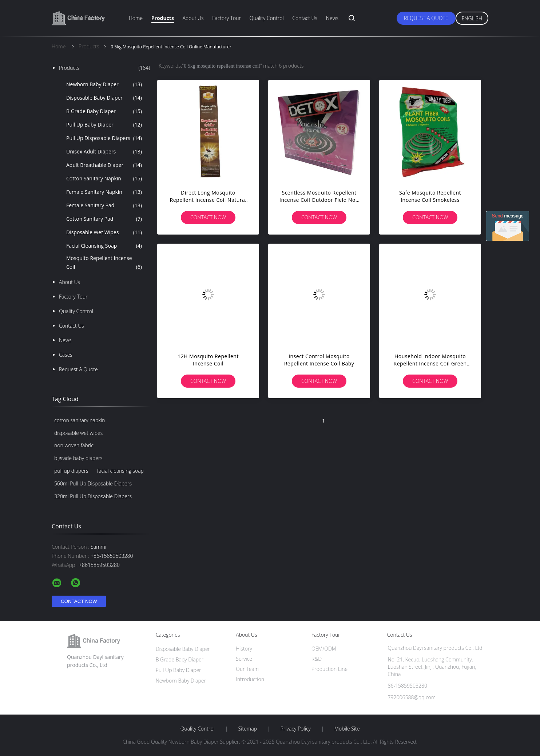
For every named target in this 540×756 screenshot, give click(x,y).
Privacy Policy (296, 729)
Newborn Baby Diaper (104, 84)
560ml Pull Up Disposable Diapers (93, 483)
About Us (193, 18)
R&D (317, 659)
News (332, 18)
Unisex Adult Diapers (104, 152)
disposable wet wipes (78, 433)
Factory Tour (227, 18)
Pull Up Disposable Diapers (104, 138)
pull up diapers (71, 471)
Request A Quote (426, 18)
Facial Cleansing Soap (104, 246)
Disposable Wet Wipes (104, 232)
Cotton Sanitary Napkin (104, 179)
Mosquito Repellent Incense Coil (104, 263)
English (472, 18)
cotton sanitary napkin (80, 420)
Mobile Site (347, 729)
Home (136, 18)
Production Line (329, 669)
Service (244, 659)
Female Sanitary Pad (104, 205)
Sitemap (248, 729)
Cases (66, 355)
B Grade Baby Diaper (104, 111)
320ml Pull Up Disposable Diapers (93, 496)
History (244, 649)
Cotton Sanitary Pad (104, 219)
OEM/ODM (324, 649)
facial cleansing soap (120, 471)
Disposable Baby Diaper (104, 98)
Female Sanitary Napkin (104, 192)
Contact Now (208, 217)
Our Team (247, 669)
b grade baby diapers (78, 458)
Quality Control (267, 18)
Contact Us (305, 18)
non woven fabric (74, 445)
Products (163, 18)
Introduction (250, 679)
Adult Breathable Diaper (104, 165)
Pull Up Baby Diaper (104, 125)
